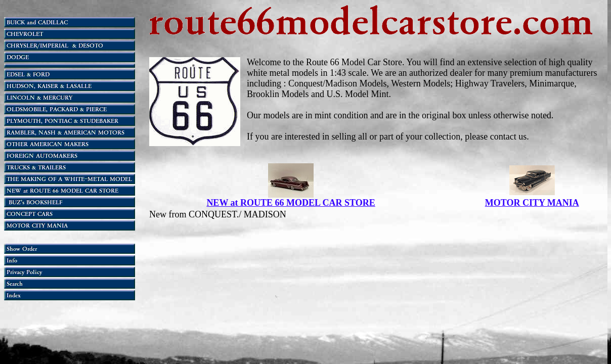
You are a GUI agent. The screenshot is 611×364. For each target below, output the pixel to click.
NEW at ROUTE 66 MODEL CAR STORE (291, 203)
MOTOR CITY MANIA (532, 203)
